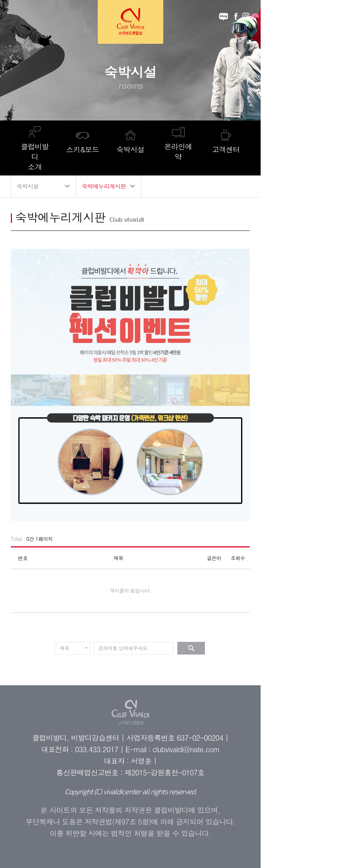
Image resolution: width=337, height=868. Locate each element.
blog (224, 17)
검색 (191, 648)
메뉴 (18, 17)
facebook (236, 17)
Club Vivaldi (130, 22)
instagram (246, 17)
